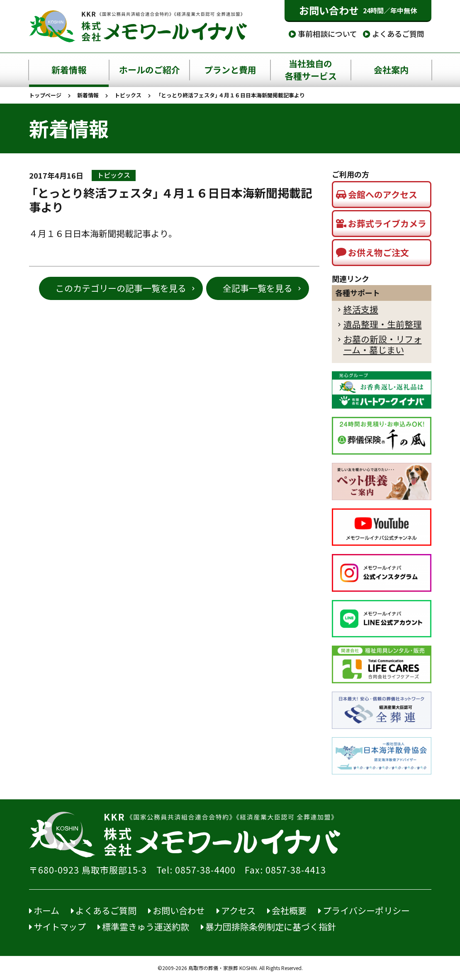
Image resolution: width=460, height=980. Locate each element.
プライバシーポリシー (364, 911)
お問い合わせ (358, 10)
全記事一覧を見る (258, 288)
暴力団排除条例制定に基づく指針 (268, 927)
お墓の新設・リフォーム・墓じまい (383, 345)
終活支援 (361, 309)
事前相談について (323, 34)
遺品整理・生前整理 (383, 324)
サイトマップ (57, 927)
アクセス (236, 911)
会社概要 (287, 911)
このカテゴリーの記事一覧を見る (121, 288)
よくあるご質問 (394, 34)
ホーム (44, 911)
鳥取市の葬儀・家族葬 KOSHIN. (223, 968)
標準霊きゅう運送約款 (143, 927)
